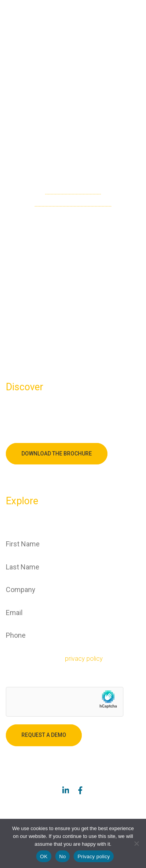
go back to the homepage (73, 202)
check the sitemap (73, 190)
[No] (136, 843)
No (62, 856)
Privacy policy (94, 856)
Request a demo (44, 735)
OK (44, 856)
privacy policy (84, 659)
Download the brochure (57, 454)
